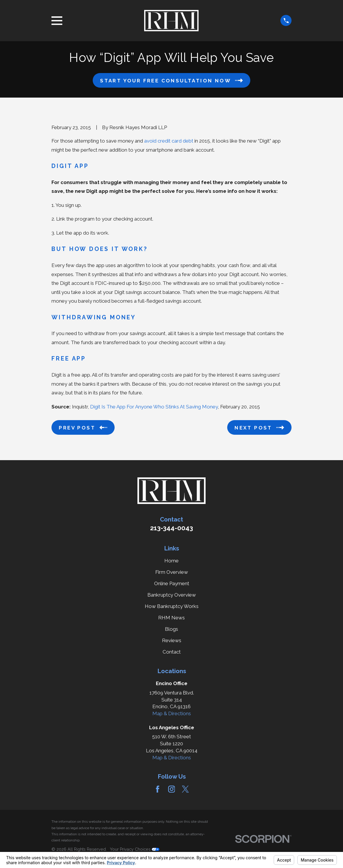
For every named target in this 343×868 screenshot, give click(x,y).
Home (171, 561)
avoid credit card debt (169, 141)
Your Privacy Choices (135, 849)
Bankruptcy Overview (172, 595)
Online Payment (172, 583)
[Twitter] (185, 789)
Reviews (172, 640)
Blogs (171, 629)
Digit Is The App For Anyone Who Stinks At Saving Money (154, 407)
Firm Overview (172, 572)
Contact (172, 652)
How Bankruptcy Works (172, 606)
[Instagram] (172, 789)
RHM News (171, 618)
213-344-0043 (171, 528)
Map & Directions (172, 713)
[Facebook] (158, 789)
